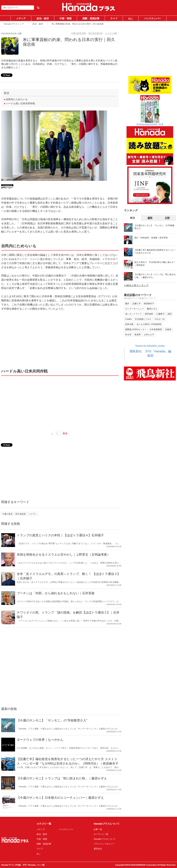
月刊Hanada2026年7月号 (150, 124)
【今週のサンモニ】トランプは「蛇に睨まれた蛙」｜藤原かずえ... (155, 276)
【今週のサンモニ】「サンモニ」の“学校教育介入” (52, 720)
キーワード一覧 (101, 834)
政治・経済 (43, 18)
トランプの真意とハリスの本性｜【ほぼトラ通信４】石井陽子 (60, 535)
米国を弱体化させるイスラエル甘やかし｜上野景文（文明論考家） (63, 555)
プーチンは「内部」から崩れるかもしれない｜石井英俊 (56, 593)
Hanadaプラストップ (14, 24)
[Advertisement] (60, 339)
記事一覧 (98, 829)
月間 (167, 218)
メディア (21, 18)
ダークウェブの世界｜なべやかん (40, 740)
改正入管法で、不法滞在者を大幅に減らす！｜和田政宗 (155, 264)
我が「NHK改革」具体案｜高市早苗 (151, 238)
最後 (65, 433)
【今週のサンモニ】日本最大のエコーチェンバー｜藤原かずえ (60, 798)
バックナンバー (152, 18)
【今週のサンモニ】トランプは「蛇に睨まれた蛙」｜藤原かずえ (62, 778)
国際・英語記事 (91, 18)
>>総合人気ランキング (136, 285)
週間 (150, 218)
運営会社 (98, 849)
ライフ (114, 18)
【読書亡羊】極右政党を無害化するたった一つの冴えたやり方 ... (155, 251)
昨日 (133, 218)
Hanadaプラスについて (105, 839)
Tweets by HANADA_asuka (150, 346)
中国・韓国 (66, 18)
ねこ (131, 18)
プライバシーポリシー (104, 844)
